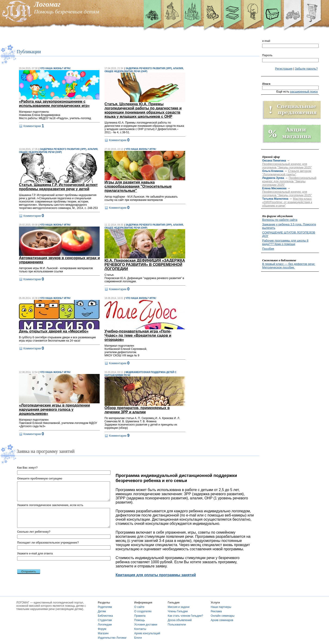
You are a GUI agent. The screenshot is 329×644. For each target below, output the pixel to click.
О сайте (139, 607)
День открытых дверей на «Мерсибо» (54, 331)
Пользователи (177, 625)
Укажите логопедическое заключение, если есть (50, 505)
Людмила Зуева (273, 178)
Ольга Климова (273, 171)
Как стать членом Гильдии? (186, 616)
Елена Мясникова (274, 188)
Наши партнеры (221, 607)
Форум (102, 629)
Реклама (216, 611)
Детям (102, 611)
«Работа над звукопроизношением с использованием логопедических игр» (54, 104)
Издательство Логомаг (112, 638)
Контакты (140, 629)
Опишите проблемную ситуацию (40, 479)
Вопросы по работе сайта (280, 220)
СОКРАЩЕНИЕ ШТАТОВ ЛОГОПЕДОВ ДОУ (289, 234)
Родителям (105, 607)
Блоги (138, 638)
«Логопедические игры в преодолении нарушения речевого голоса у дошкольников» (54, 409)
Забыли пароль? (306, 69)
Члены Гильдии (178, 611)
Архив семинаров (222, 620)
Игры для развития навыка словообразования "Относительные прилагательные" (138, 186)
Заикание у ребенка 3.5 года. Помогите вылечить (289, 226)
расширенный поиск (304, 92)
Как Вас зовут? (27, 468)
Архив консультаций (147, 633)
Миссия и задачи (179, 607)
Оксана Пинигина (274, 161)
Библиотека (105, 616)
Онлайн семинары (223, 616)
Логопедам (105, 625)
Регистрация (284, 69)
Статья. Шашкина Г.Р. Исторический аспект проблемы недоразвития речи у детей (58, 187)
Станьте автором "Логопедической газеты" (287, 173)
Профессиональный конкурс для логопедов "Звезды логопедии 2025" (287, 166)
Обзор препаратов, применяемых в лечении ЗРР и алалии (137, 410)
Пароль (267, 55)
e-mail (266, 41)
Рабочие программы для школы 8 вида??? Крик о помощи (285, 242)
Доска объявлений (180, 620)
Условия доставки (146, 625)
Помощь (140, 620)
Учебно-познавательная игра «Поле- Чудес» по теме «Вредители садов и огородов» (138, 335)
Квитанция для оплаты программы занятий (156, 575)
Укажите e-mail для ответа (35, 554)
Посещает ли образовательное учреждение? (48, 543)
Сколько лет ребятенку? (34, 532)
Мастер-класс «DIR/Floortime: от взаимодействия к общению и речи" (287, 202)
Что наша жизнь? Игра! (55, 68)
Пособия (268, 249)
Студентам (105, 620)
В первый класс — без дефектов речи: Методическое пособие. (289, 266)
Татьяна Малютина (275, 199)
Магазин (103, 633)
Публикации (29, 52)
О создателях (143, 611)
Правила (140, 616)
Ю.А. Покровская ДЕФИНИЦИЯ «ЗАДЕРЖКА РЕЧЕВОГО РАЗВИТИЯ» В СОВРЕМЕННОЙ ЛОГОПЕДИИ (145, 265)
